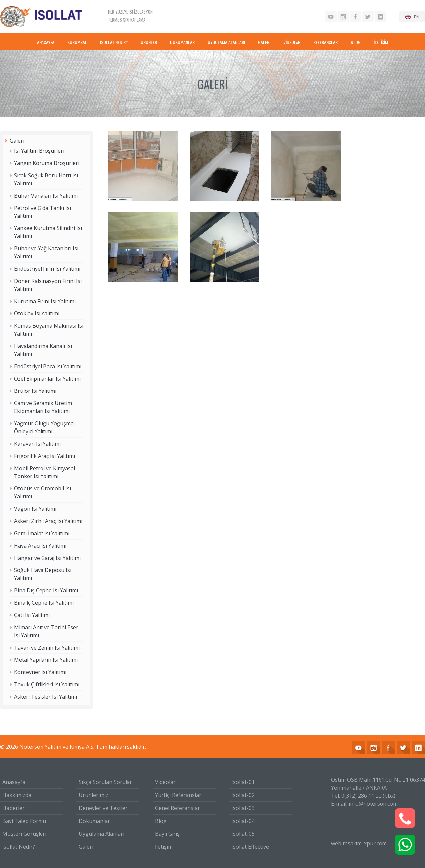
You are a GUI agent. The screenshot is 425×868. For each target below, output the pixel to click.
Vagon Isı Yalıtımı (35, 509)
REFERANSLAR (326, 42)
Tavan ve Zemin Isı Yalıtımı (47, 648)
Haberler (13, 808)
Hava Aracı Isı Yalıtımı (40, 546)
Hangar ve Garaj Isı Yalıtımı (47, 558)
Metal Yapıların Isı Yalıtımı (46, 660)
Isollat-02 (243, 795)
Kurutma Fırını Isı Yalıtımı (45, 301)
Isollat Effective (250, 847)
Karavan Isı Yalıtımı (37, 444)
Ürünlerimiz (93, 795)
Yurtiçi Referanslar (178, 795)
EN (417, 17)
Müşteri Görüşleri (24, 834)
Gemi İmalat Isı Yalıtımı (42, 533)
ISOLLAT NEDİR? (114, 42)
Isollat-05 (243, 834)
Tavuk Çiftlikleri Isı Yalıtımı (47, 684)
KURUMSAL (77, 42)
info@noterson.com (373, 804)
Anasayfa (14, 782)
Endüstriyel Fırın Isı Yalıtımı (47, 269)
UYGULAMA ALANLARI (226, 42)
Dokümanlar (94, 821)
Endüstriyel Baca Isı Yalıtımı (48, 366)
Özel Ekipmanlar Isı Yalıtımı (47, 379)
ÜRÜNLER (149, 42)
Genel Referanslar (177, 808)
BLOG (356, 42)
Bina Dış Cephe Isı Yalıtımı (46, 590)
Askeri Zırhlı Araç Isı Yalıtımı (48, 521)
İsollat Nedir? (19, 847)
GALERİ (264, 42)
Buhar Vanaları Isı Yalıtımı (46, 196)
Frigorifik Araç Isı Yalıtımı (44, 456)
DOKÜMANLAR (182, 42)
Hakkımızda (17, 795)
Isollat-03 (243, 808)
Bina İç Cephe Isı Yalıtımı (44, 603)
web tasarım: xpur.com (359, 843)
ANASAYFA (46, 42)
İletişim (164, 847)
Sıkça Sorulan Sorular (105, 782)
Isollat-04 (243, 821)
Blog (161, 821)
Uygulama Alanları (101, 834)
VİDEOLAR (292, 42)
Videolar (165, 782)
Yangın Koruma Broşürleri (47, 163)
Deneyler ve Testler (103, 808)
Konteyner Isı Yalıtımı (40, 672)
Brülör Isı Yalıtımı (35, 391)
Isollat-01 (243, 782)
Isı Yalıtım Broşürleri (39, 151)
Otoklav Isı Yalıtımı (37, 313)
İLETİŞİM (381, 42)
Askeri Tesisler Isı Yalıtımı (45, 697)
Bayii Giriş (167, 834)
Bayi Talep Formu (24, 821)
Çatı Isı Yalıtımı (32, 615)
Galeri (17, 141)
